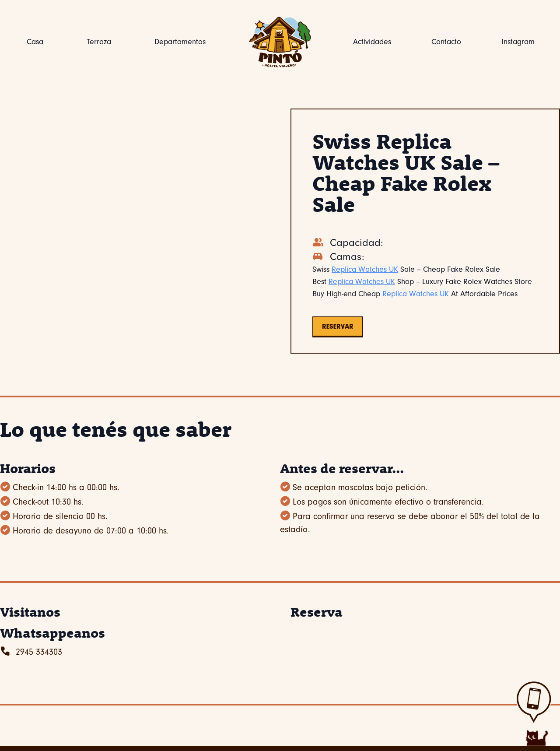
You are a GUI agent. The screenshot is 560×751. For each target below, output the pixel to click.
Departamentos (180, 42)
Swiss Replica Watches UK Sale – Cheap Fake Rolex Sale (406, 172)
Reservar (338, 326)
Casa (35, 42)
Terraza (99, 42)
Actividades (372, 42)
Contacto (446, 42)
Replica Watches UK (365, 269)
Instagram (518, 42)
